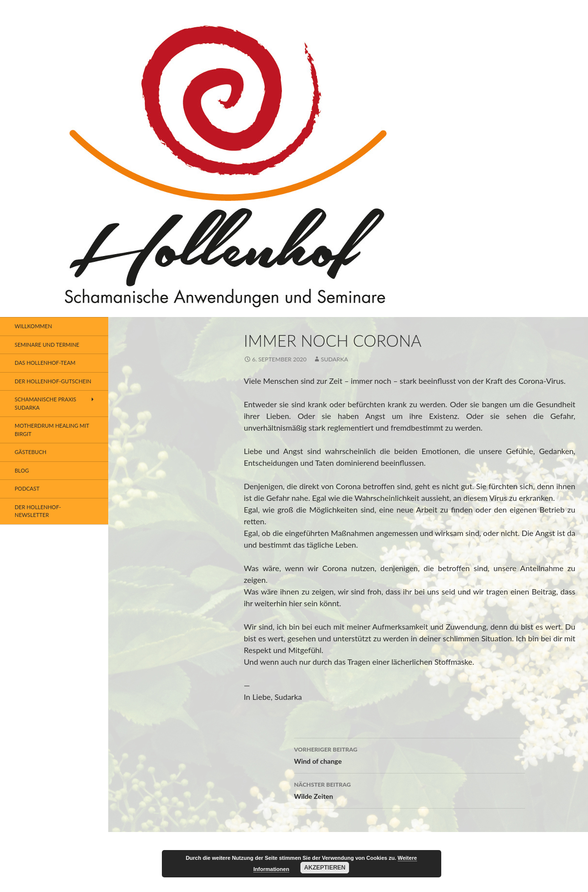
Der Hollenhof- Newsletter (38, 511)
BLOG (22, 470)
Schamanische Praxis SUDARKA (45, 403)
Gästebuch (30, 452)
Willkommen (33, 326)
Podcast (27, 488)
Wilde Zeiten (410, 790)
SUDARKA (334, 359)
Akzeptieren (325, 868)
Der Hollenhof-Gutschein (53, 381)
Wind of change (410, 754)
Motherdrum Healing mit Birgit (52, 430)
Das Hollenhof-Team (45, 363)
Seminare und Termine (47, 345)
